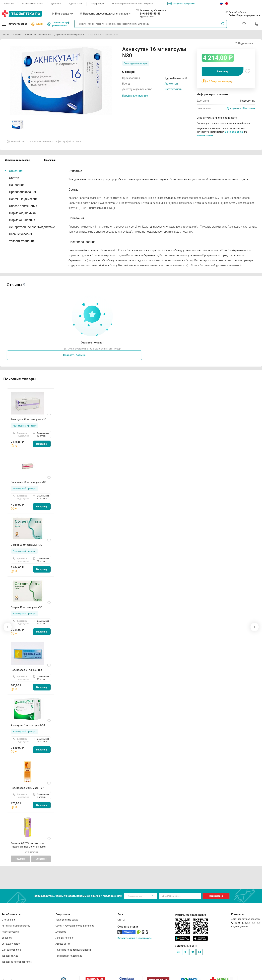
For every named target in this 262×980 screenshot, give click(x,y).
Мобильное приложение (190, 915)
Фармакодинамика (22, 213)
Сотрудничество (11, 944)
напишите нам (205, 135)
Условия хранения (22, 241)
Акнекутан (171, 84)
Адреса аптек (76, 4)
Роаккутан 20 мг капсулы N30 (28, 482)
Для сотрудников (11, 950)
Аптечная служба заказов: (153, 10)
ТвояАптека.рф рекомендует (58, 24)
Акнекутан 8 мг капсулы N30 (28, 725)
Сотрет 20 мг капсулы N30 (26, 545)
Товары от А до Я (11, 956)
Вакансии (7, 938)
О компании (8, 4)
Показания (17, 185)
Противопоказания (22, 192)
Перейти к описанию (135, 96)
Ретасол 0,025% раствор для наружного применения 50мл (28, 845)
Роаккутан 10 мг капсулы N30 (28, 419)
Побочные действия (23, 199)
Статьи (121, 920)
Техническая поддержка (69, 956)
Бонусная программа (181, 4)
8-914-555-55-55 (150, 14)
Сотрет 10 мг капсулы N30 (26, 607)
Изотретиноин (173, 89)
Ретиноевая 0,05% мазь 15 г (27, 788)
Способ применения (23, 206)
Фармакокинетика (22, 220)
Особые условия (20, 234)
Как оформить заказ (32, 4)
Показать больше (74, 355)
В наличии (50, 160)
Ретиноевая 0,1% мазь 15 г (26, 670)
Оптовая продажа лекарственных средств (133, 4)
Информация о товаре (17, 160)
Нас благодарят (10, 932)
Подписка (20, 859)
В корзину (223, 71)
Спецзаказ (41, 859)
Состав (14, 178)
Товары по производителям (17, 962)
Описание (16, 171)
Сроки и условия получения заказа (75, 926)
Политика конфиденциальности (73, 950)
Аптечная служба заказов (16, 926)
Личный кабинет (65, 938)
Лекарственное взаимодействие (32, 227)
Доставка (56, 4)
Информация (97, 4)
